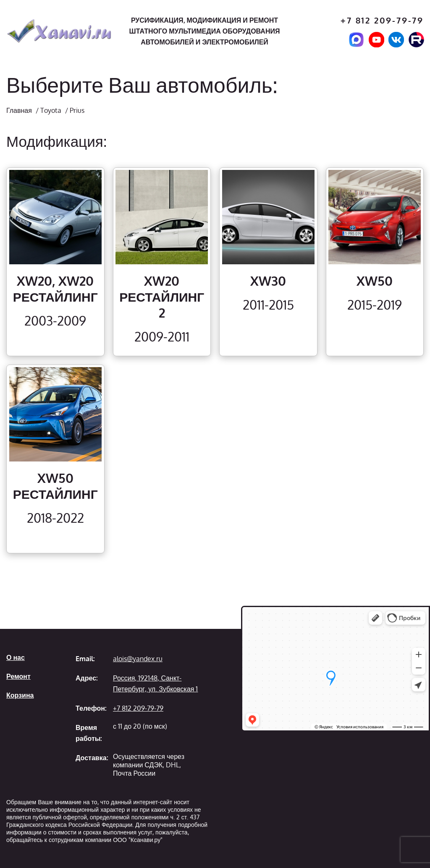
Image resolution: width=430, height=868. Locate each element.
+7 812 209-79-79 (382, 20)
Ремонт (18, 676)
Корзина (20, 695)
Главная (19, 110)
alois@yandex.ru (138, 659)
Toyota (51, 110)
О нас (16, 657)
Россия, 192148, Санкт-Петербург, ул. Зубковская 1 (155, 683)
